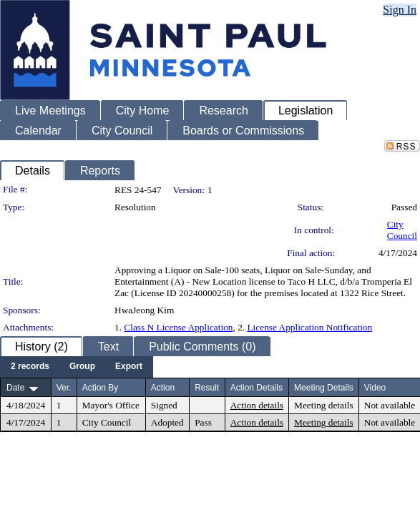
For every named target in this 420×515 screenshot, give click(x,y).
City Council (402, 230)
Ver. (64, 388)
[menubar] (77, 367)
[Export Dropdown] (129, 367)
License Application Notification (309, 327)
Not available (390, 405)
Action (163, 388)
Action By (101, 388)
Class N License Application (178, 327)
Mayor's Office (111, 405)
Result (207, 388)
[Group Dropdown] (82, 367)
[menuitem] (30, 367)
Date (15, 388)
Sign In (400, 10)
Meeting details (324, 405)
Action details (257, 405)
